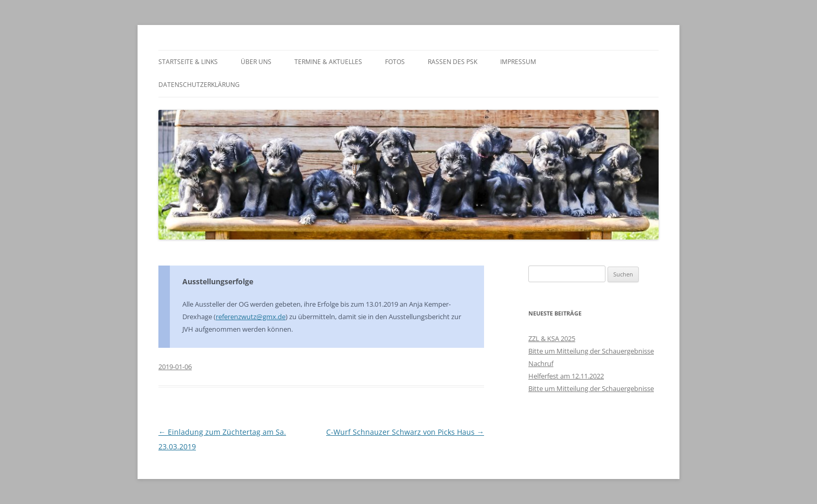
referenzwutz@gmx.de (251, 317)
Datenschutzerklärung (199, 85)
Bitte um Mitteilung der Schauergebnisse (591, 351)
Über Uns (256, 62)
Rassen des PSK (453, 62)
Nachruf (541, 363)
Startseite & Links (188, 62)
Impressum (518, 62)
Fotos (395, 62)
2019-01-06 (175, 367)
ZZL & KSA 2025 (552, 338)
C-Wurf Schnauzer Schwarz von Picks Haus (405, 432)
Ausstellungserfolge (218, 281)
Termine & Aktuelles (328, 62)
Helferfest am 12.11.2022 (566, 376)
